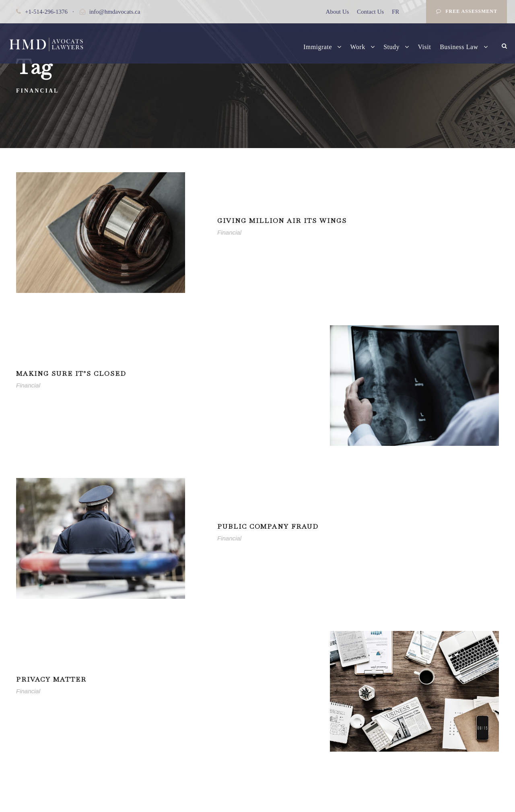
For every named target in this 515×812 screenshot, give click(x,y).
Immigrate (318, 47)
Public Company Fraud (268, 527)
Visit (425, 47)
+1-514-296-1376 (46, 12)
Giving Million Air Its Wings (282, 221)
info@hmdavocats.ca (115, 12)
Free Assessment (467, 11)
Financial (229, 232)
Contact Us (370, 12)
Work (358, 47)
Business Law (459, 47)
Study (391, 47)
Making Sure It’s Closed (71, 374)
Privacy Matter (51, 679)
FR (396, 12)
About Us (337, 12)
